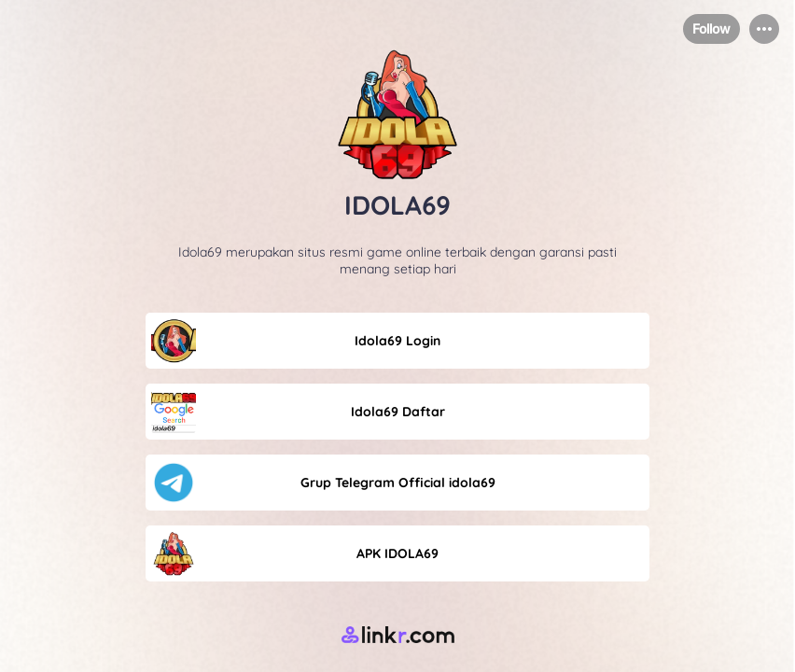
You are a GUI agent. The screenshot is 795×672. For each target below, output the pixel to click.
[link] (397, 341)
